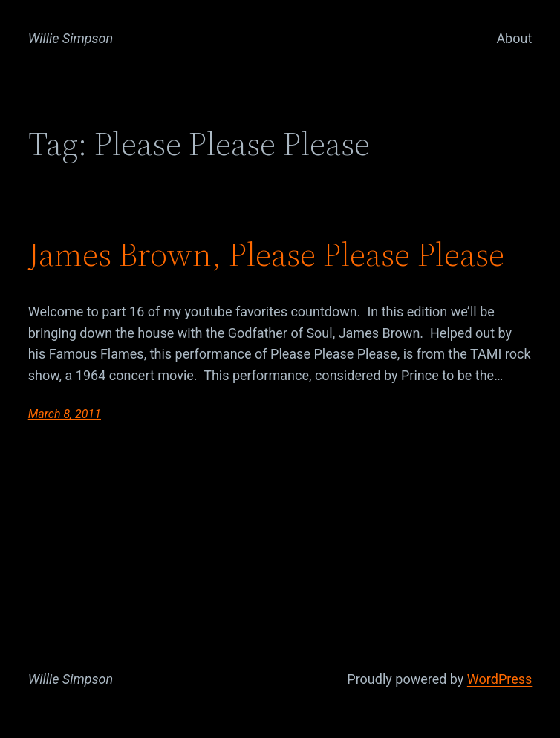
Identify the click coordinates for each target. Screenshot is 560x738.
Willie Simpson (71, 38)
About (514, 38)
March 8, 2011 (65, 414)
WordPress (499, 679)
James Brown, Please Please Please (266, 254)
